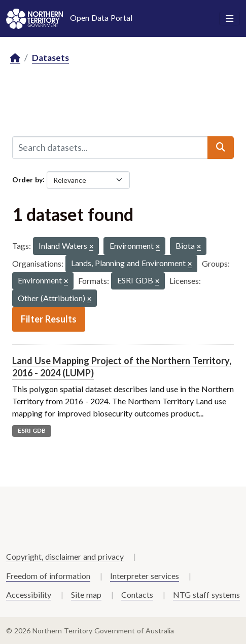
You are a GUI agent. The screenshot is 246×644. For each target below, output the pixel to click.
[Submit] (221, 147)
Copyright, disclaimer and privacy (65, 556)
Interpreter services (145, 576)
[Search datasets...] (110, 147)
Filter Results (49, 319)
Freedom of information (48, 576)
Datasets (50, 58)
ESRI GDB (32, 430)
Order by (27, 179)
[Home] (15, 58)
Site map (86, 594)
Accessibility (29, 594)
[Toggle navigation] (230, 19)
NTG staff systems (206, 594)
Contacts (137, 594)
